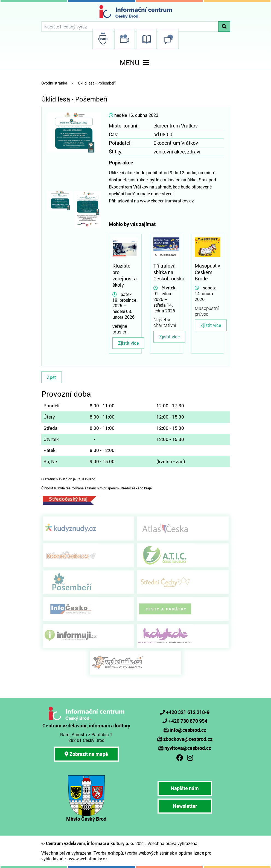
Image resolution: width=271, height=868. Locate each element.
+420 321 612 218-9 (188, 712)
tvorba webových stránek (149, 853)
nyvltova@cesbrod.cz (188, 748)
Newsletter (185, 806)
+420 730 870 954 (188, 721)
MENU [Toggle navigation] (136, 63)
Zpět (52, 377)
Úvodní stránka (54, 83)
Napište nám (185, 788)
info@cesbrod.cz (188, 730)
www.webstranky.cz (88, 859)
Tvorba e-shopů (108, 853)
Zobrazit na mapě (86, 754)
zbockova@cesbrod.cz (188, 739)
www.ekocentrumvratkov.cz (167, 201)
